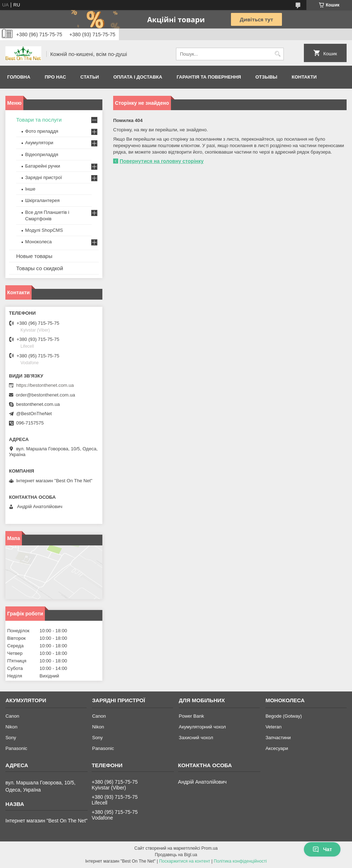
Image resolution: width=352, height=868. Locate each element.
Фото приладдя (42, 131)
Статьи (90, 77)
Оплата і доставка (138, 77)
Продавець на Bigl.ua (176, 855)
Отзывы (266, 77)
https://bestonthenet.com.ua (45, 385)
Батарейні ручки (43, 166)
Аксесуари (277, 748)
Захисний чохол (196, 738)
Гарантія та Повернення (209, 77)
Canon (12, 716)
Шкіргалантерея (42, 200)
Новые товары (34, 256)
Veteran (274, 727)
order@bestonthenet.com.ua (45, 395)
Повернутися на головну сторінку (162, 161)
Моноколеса (38, 242)
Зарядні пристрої (44, 177)
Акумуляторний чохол (202, 727)
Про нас (55, 77)
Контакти (304, 77)
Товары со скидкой (40, 268)
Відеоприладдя (42, 154)
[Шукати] (277, 54)
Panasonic (16, 748)
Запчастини (278, 738)
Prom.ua (210, 848)
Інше (30, 189)
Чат (322, 849)
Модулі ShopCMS (44, 230)
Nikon (11, 727)
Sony (11, 738)
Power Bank (191, 716)
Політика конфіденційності (240, 861)
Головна (19, 77)
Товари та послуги (39, 120)
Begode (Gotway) (284, 716)
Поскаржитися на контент (185, 861)
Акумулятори (39, 143)
